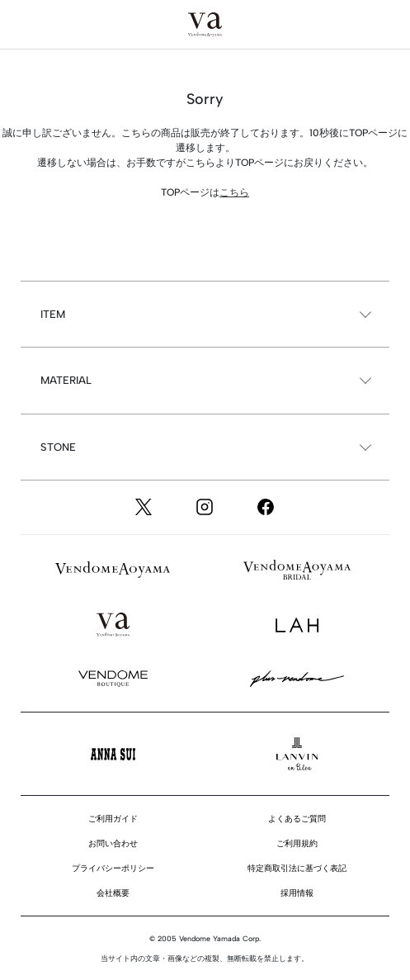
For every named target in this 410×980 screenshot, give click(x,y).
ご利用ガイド (113, 819)
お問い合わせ (113, 843)
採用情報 (297, 893)
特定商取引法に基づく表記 (297, 868)
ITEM (53, 314)
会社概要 (113, 893)
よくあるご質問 (297, 819)
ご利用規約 (297, 843)
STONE (58, 447)
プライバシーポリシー (113, 868)
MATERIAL (66, 380)
